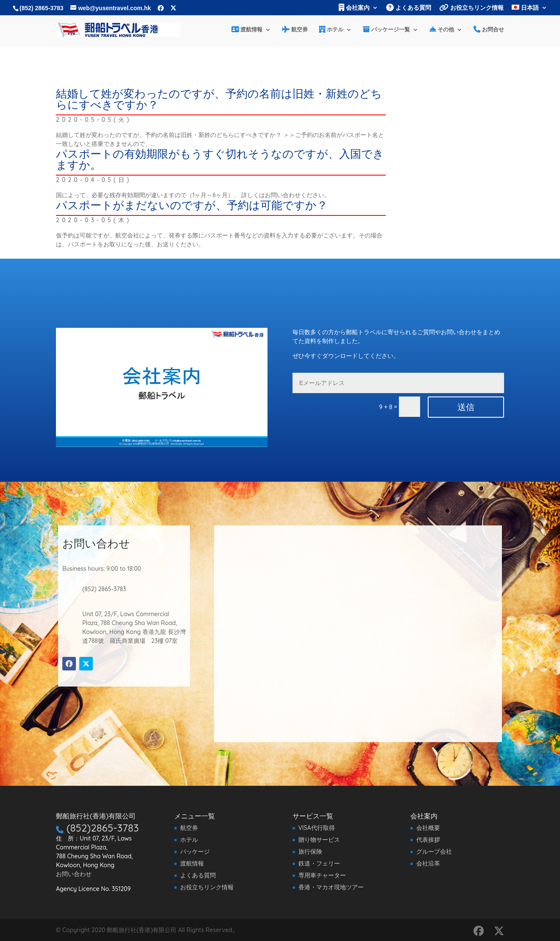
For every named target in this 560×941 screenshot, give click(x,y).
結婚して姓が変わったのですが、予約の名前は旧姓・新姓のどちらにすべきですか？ (219, 99)
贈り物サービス (319, 840)
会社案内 (354, 8)
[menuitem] (529, 10)
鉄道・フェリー (319, 863)
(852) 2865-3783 (42, 8)
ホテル (331, 30)
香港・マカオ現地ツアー (331, 887)
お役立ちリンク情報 (471, 8)
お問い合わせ (74, 874)
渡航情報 (247, 30)
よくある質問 (409, 8)
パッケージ (195, 852)
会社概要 (428, 828)
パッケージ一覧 (386, 30)
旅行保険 (310, 852)
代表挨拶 (428, 840)
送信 (466, 407)
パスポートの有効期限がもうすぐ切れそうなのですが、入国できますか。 (220, 159)
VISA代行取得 (317, 828)
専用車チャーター (322, 875)
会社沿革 (428, 863)
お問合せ (489, 30)
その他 (442, 30)
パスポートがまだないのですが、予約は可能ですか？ (192, 205)
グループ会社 (434, 852)
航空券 (295, 30)
